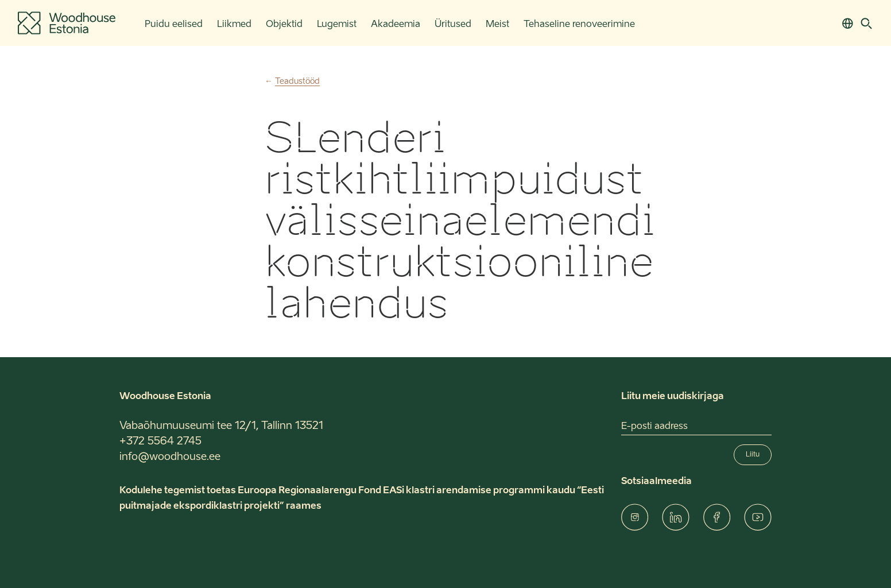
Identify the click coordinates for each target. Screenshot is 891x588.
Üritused (453, 25)
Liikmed (234, 25)
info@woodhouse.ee (170, 457)
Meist (497, 25)
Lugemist (337, 25)
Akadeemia (396, 25)
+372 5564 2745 (160, 442)
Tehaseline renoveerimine (579, 25)
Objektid (284, 25)
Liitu (753, 455)
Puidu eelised (174, 25)
